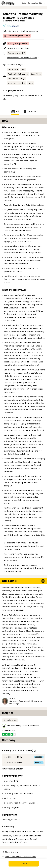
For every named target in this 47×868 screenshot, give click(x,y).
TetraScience (25, 18)
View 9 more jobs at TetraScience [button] (19, 857)
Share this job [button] (10, 852)
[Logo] (8, 3)
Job (15, 111)
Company (29, 111)
